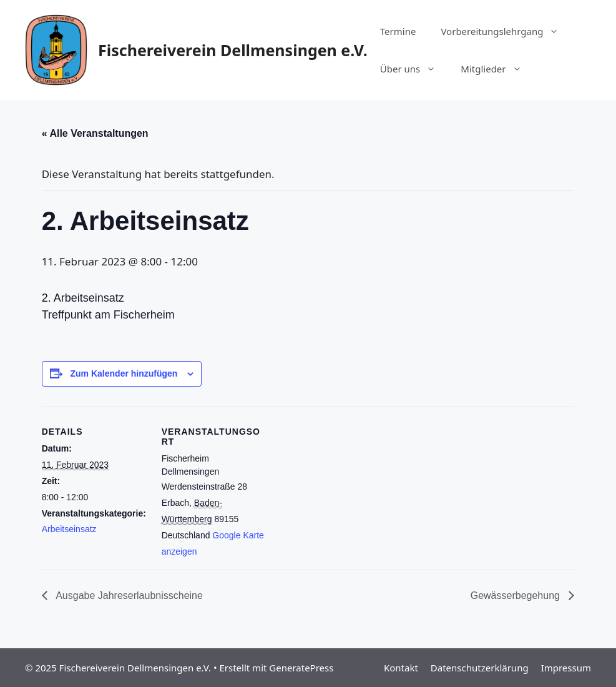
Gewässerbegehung (517, 596)
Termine (398, 31)
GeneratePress (301, 668)
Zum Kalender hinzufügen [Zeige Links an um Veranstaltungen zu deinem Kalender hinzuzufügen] (124, 373)
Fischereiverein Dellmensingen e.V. (233, 50)
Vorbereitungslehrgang (506, 31)
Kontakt (401, 668)
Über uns (414, 69)
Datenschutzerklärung (480, 668)
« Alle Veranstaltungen (95, 133)
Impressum (566, 668)
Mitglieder (497, 69)
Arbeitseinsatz (69, 529)
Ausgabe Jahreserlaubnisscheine (128, 596)
